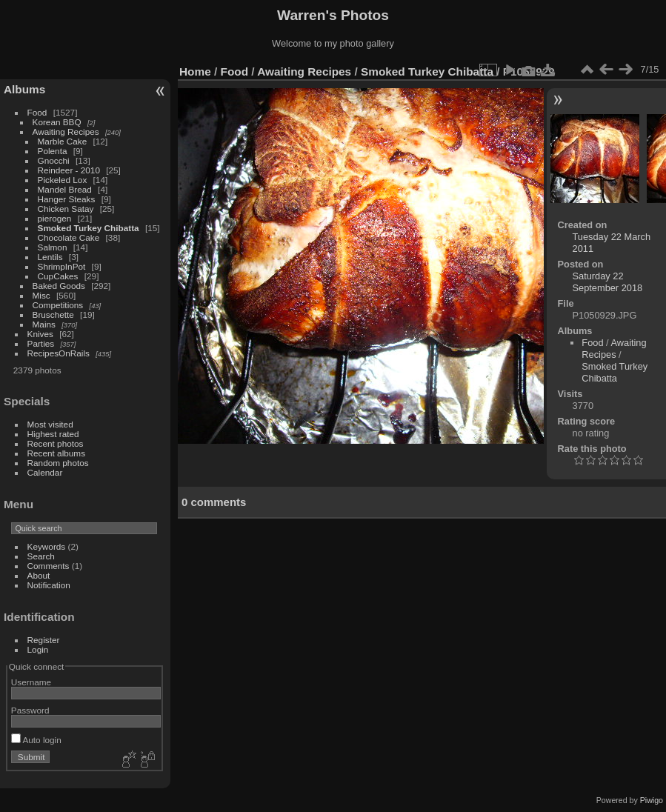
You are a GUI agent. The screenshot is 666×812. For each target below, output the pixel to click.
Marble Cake (63, 141)
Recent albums (56, 453)
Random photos (58, 463)
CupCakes (58, 276)
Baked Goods (59, 286)
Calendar (45, 472)
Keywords (47, 546)
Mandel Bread (65, 189)
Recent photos (56, 443)
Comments (49, 566)
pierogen (55, 218)
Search (41, 556)
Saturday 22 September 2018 (608, 282)
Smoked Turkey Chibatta (89, 228)
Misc (41, 295)
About (39, 575)
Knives (40, 334)
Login (38, 649)
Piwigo (652, 800)
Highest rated (53, 434)
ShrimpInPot (62, 266)
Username (31, 682)
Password (30, 710)
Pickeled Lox (63, 180)
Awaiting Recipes (66, 132)
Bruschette (53, 315)
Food (37, 112)
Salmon (53, 247)
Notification (49, 585)
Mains (44, 324)
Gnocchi (54, 160)
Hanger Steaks (67, 199)
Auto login (36, 740)
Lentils (50, 257)
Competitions (58, 305)
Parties (41, 343)
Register (44, 640)
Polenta (53, 151)
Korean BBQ (57, 122)
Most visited (50, 424)
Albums (24, 89)
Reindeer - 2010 (69, 170)
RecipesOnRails (59, 353)
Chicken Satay (66, 209)
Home (195, 71)
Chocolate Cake (69, 237)
